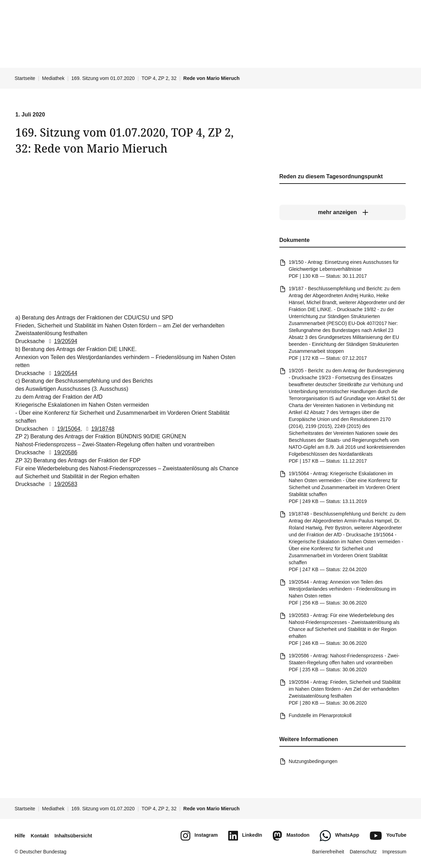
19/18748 (99, 428)
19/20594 (62, 341)
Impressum (394, 852)
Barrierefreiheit (328, 852)
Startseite (25, 78)
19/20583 (62, 484)
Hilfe (20, 836)
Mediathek (53, 78)
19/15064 (65, 428)
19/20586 (62, 452)
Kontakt (40, 836)
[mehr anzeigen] (343, 212)
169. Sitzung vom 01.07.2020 (103, 78)
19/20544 (62, 373)
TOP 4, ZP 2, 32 (159, 78)
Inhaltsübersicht (73, 836)
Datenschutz (363, 852)
